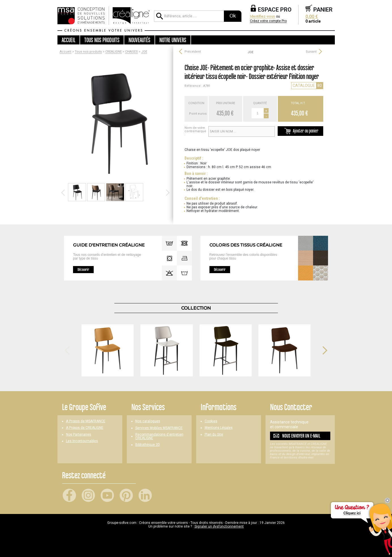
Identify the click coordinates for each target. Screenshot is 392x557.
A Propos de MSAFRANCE (86, 421)
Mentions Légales (219, 428)
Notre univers (173, 40)
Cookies (211, 421)
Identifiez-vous (263, 17)
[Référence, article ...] (189, 16)
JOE (144, 52)
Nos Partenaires (79, 435)
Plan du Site (214, 435)
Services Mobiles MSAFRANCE (159, 428)
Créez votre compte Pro (268, 21)
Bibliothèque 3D (148, 445)
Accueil (68, 40)
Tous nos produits (88, 52)
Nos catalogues (148, 421)
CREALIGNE (113, 52)
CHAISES (131, 52)
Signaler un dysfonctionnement (219, 526)
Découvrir (83, 269)
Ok (233, 16)
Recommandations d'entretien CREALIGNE (159, 436)
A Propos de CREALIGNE (85, 428)
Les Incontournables (82, 441)
